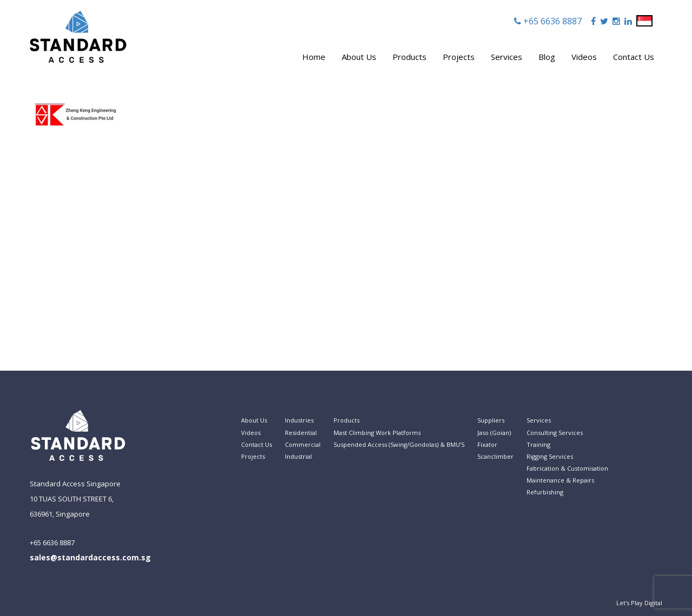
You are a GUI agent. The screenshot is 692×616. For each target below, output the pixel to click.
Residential (301, 433)
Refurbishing (545, 492)
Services (507, 57)
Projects (459, 57)
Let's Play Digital (639, 603)
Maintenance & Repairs (560, 480)
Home (314, 57)
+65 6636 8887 (551, 21)
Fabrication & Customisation (567, 468)
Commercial (303, 444)
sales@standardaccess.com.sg (90, 557)
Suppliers (491, 420)
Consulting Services (555, 433)
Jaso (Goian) (494, 433)
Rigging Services (550, 456)
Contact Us (634, 57)
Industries (299, 420)
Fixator (487, 444)
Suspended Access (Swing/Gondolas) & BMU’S (399, 444)
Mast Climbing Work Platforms (377, 433)
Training (538, 444)
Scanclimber (495, 456)
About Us (359, 57)
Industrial (298, 456)
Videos (584, 57)
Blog (547, 57)
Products (410, 57)
